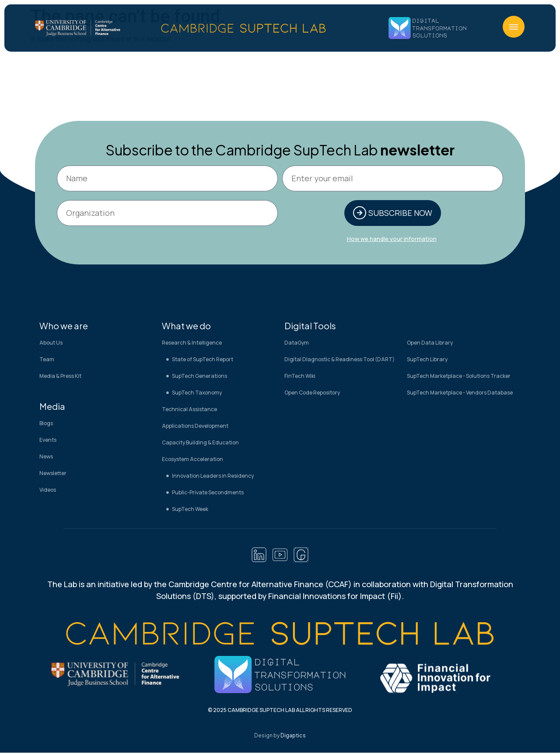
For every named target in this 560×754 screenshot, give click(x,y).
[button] (514, 27)
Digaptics (293, 737)
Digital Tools (310, 326)
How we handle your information (392, 240)
